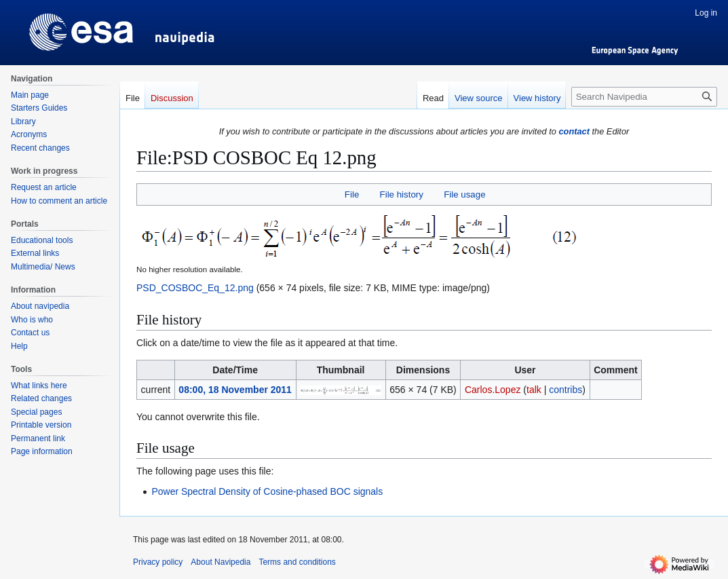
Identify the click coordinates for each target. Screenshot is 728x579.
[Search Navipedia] (644, 97)
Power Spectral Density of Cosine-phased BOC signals (267, 491)
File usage (464, 194)
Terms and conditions (297, 562)
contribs (566, 390)
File (352, 194)
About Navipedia (221, 562)
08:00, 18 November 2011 (235, 390)
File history (402, 194)
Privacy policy (158, 562)
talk (534, 390)
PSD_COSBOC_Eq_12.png (195, 288)
